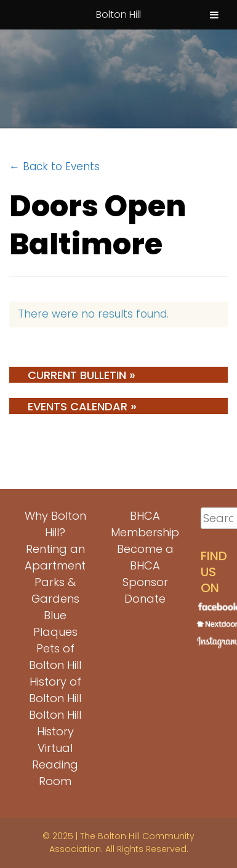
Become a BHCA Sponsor (145, 565)
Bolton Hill (118, 14)
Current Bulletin (82, 375)
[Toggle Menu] (214, 15)
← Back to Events (54, 166)
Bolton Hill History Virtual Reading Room (55, 748)
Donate (145, 599)
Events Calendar (82, 406)
